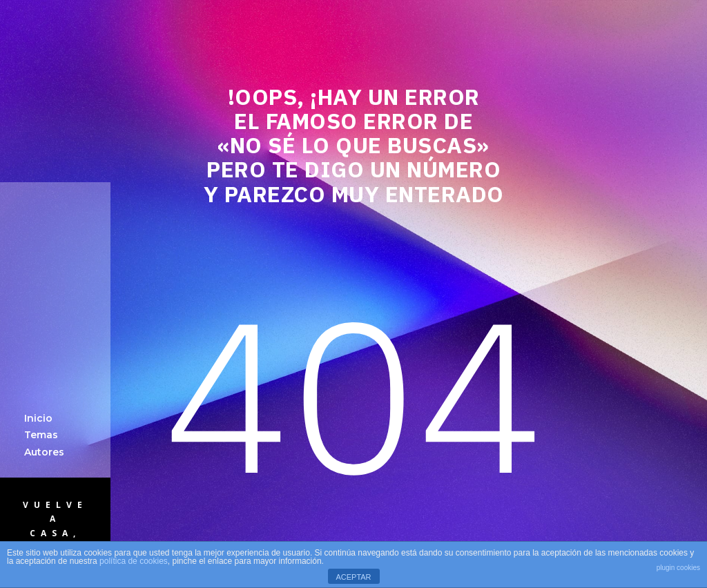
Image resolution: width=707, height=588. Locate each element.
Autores (44, 452)
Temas (41, 435)
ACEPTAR (353, 577)
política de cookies (134, 561)
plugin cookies (678, 568)
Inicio (38, 418)
